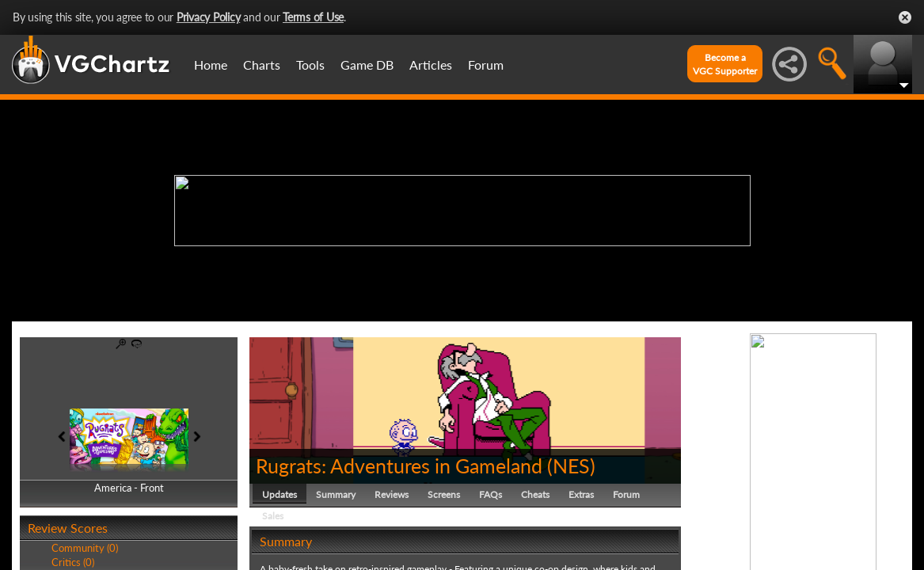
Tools (310, 65)
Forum (486, 65)
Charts (262, 65)
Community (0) (85, 548)
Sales (273, 516)
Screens (444, 494)
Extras (581, 494)
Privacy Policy (209, 17)
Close (905, 17)
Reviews (392, 494)
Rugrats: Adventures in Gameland (399, 465)
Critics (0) (73, 562)
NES (571, 465)
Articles (431, 65)
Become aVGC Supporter (725, 64)
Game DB (367, 65)
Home (211, 65)
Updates (279, 494)
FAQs (491, 494)
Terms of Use (313, 17)
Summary (336, 494)
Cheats (535, 494)
